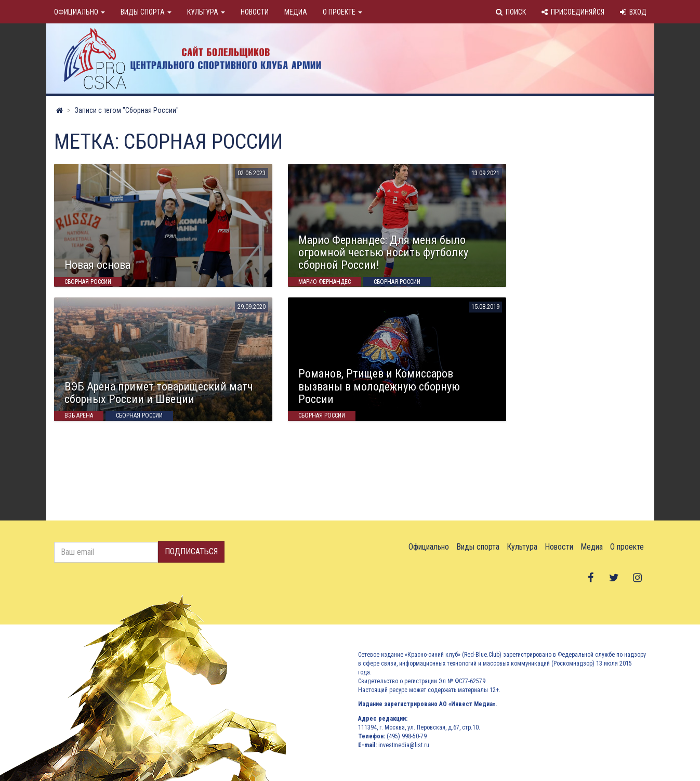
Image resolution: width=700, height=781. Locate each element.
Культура (206, 12)
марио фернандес (325, 282)
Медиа (296, 12)
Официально (80, 12)
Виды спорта (146, 12)
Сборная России (88, 282)
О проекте (342, 12)
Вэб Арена (79, 416)
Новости (255, 12)
